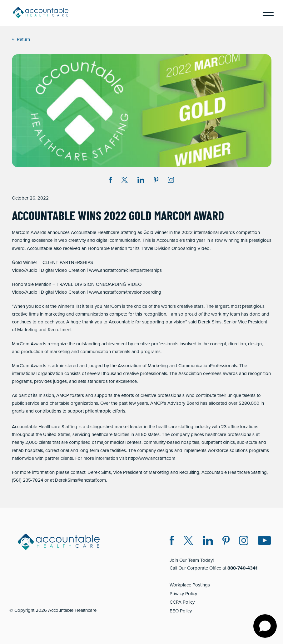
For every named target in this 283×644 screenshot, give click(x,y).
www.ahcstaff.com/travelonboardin (124, 292)
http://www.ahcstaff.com (152, 458)
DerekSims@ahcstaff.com (80, 480)
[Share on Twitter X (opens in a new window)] (124, 181)
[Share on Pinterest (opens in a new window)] (156, 181)
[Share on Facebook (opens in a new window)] (111, 181)
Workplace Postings (190, 585)
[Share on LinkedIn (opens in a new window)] (141, 181)
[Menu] (266, 13)
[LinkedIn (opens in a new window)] (208, 542)
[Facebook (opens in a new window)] (172, 542)
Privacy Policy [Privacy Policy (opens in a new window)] (183, 594)
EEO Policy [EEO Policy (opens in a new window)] (181, 611)
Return (21, 39)
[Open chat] (265, 626)
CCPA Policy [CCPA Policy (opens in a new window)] (182, 602)
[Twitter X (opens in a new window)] (188, 542)
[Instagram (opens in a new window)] (171, 181)
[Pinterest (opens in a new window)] (226, 542)
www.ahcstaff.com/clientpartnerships (125, 270)
